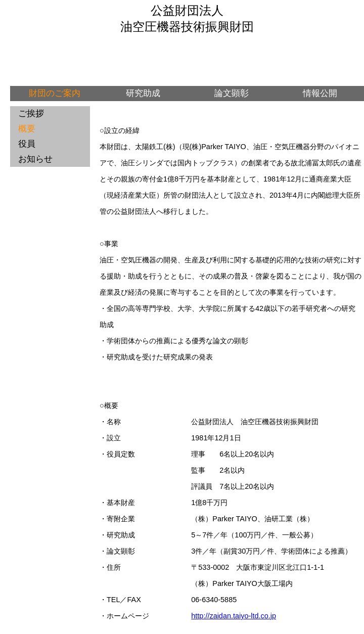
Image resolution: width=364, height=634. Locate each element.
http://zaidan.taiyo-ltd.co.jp (234, 616)
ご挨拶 (31, 114)
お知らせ (35, 159)
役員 (27, 144)
